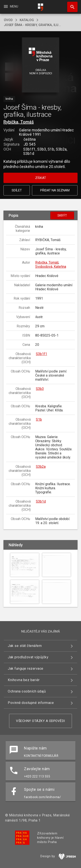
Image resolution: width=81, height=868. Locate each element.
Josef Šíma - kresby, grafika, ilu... (32, 25)
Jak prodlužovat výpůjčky (28, 657)
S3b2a (41, 467)
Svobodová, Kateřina (51, 267)
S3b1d (41, 501)
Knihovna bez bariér (24, 680)
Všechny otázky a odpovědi (40, 721)
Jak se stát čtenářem (25, 646)
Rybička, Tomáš (19, 122)
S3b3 (40, 389)
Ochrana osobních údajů (27, 691)
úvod (8, 20)
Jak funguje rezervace (26, 669)
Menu (11, 6)
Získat (41, 178)
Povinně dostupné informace (31, 703)
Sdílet (17, 190)
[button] (40, 65)
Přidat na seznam (55, 190)
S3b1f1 (41, 354)
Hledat (70, 5)
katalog (27, 20)
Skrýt (62, 215)
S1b (39, 419)
